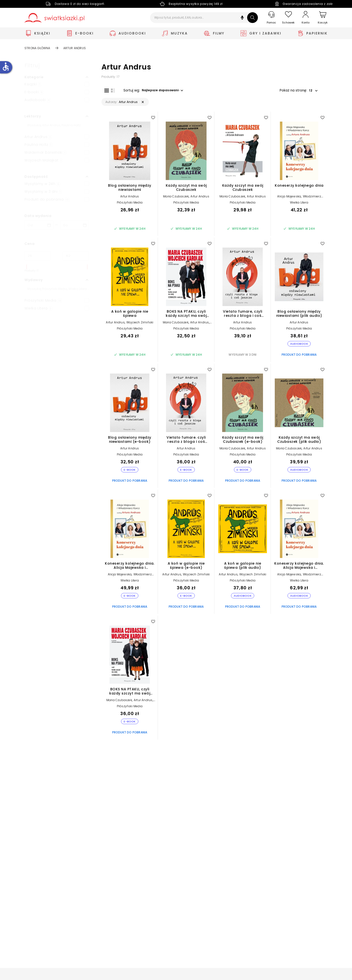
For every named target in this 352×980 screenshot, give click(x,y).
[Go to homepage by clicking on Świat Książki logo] (54, 18)
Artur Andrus (130, 199)
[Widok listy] (110, 90)
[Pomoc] (271, 18)
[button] (242, 18)
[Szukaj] (253, 18)
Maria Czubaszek (176, 199)
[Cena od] (38, 256)
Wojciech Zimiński (140, 325)
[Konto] (306, 18)
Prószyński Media (130, 206)
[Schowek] (288, 18)
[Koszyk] (323, 18)
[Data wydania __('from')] (39, 225)
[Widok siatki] (103, 90)
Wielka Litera (299, 206)
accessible (6, 67)
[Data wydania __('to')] (75, 225)
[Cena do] (76, 256)
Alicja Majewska (289, 199)
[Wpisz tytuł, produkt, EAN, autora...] (204, 18)
